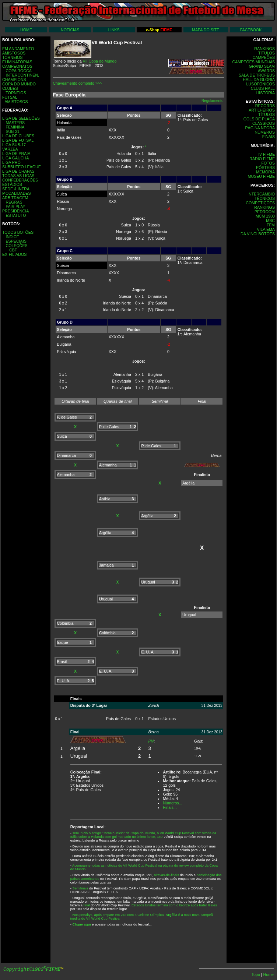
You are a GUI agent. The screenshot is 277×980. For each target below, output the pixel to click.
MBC (270, 221)
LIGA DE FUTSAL (18, 140)
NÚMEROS (265, 132)
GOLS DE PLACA (259, 119)
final (87, 905)
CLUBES (10, 88)
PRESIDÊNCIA (15, 211)
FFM (271, 225)
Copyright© (32, 970)
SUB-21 (12, 131)
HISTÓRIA (266, 93)
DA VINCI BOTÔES (258, 234)
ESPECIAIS (16, 241)
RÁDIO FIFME (262, 159)
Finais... (170, 807)
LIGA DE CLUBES (18, 136)
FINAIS (269, 137)
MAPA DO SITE (206, 30)
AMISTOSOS (14, 53)
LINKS (114, 30)
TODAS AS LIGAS (18, 176)
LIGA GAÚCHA (15, 158)
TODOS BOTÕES (18, 232)
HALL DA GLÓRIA (259, 80)
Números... (172, 803)
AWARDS (266, 71)
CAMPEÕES (264, 57)
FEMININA (15, 127)
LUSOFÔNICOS (260, 84)
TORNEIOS (12, 57)
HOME (26, 30)
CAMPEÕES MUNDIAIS (254, 62)
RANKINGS (264, 49)
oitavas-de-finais (166, 875)
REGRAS (14, 202)
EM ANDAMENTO (18, 49)
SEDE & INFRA (16, 189)
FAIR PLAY (15, 207)
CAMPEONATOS (17, 66)
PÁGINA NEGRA (260, 128)
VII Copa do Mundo (100, 61)
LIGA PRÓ (11, 162)
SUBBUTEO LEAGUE (22, 167)
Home (269, 974)
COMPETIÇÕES (260, 203)
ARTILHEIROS (262, 110)
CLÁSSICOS (264, 123)
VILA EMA (266, 229)
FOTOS (268, 163)
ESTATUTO (16, 215)
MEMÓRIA (265, 172)
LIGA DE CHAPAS (18, 171)
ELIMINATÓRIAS (17, 62)
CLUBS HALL (263, 88)
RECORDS (265, 106)
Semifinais (80, 888)
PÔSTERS (265, 168)
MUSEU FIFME (261, 176)
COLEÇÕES (16, 246)
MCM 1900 (265, 216)
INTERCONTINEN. (22, 75)
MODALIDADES (17, 193)
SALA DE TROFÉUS (257, 75)
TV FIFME (266, 154)
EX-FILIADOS (14, 254)
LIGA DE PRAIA (16, 154)
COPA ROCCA (18, 71)
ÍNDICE (12, 237)
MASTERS (15, 123)
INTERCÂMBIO (261, 194)
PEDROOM (265, 212)
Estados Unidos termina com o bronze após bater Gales (174, 905)
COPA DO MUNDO (19, 84)
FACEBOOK (251, 30)
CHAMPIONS (14, 80)
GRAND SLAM (262, 66)
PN (151, 741)
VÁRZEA (10, 149)
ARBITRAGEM (15, 198)
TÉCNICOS (265, 198)
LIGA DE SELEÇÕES (21, 118)
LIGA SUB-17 (14, 145)
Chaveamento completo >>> (77, 83)
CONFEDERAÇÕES (20, 180)
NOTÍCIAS (70, 30)
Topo (256, 974)
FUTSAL (10, 97)
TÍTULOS (267, 53)
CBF (13, 250)
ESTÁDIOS (12, 184)
